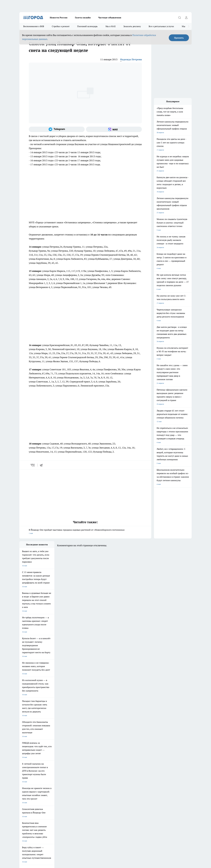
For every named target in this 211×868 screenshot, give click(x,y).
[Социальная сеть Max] (114, 129)
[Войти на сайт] (186, 18)
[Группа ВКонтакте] (137, 762)
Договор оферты (26, 777)
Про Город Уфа (94, 761)
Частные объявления (110, 18)
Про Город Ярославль (74, 758)
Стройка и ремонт (61, 26)
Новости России (59, 18)
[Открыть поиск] (180, 18)
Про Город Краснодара (74, 767)
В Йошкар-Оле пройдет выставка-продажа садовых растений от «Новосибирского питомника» (85, 532)
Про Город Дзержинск (28, 767)
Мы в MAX (111, 26)
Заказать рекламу (132, 26)
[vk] (33, 465)
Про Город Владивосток (52, 767)
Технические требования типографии (67, 777)
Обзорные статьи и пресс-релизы (100, 777)
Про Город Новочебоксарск (53, 758)
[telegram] (42, 465)
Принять (179, 38)
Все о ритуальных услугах (161, 26)
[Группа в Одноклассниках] (144, 762)
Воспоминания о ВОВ (34, 26)
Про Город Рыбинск (73, 761)
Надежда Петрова (131, 59)
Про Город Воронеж (96, 758)
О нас (21, 780)
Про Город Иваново (119, 758)
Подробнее (90, 825)
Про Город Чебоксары (28, 758)
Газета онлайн (83, 18)
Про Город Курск (49, 761)
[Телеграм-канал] (57, 129)
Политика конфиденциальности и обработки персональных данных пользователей (51, 829)
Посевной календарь (87, 26)
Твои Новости (25, 761)
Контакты (57, 780)
